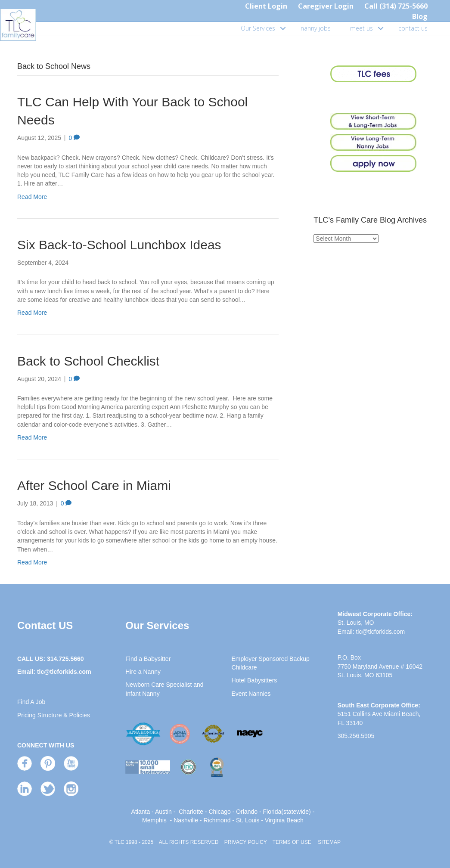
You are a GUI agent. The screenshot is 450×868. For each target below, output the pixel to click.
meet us (362, 28)
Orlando (247, 812)
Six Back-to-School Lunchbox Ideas (119, 245)
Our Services (258, 28)
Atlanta (141, 812)
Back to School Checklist (88, 361)
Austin (163, 812)
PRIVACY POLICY (246, 842)
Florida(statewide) (287, 812)
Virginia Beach (284, 820)
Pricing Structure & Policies (54, 715)
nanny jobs (316, 28)
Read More (32, 197)
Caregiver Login (326, 6)
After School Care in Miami (94, 485)
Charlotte (191, 812)
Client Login (266, 6)
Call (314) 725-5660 (396, 6)
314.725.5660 (65, 659)
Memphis (154, 820)
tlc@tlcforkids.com (64, 672)
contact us (413, 28)
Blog (420, 16)
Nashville (186, 820)
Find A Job (31, 702)
